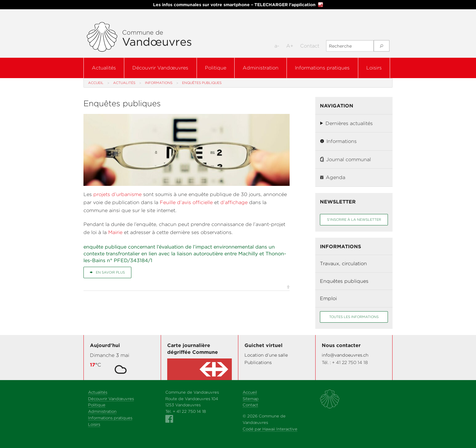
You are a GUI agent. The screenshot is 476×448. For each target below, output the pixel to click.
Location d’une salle (266, 355)
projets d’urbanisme (118, 194)
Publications (258, 362)
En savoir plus (107, 272)
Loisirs (374, 68)
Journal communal (346, 159)
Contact (310, 46)
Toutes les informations (354, 317)
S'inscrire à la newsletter (354, 220)
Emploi (328, 298)
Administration (261, 68)
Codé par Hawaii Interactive (270, 429)
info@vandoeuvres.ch (345, 355)
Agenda (333, 177)
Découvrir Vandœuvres (160, 68)
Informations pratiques (322, 68)
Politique (216, 68)
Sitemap (251, 399)
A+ (290, 46)
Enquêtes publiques (344, 281)
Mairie (115, 232)
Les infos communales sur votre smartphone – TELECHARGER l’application (238, 5)
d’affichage (234, 202)
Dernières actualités (346, 123)
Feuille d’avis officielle (186, 202)
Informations (159, 83)
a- (277, 46)
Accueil (96, 83)
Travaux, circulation (343, 264)
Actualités (104, 68)
